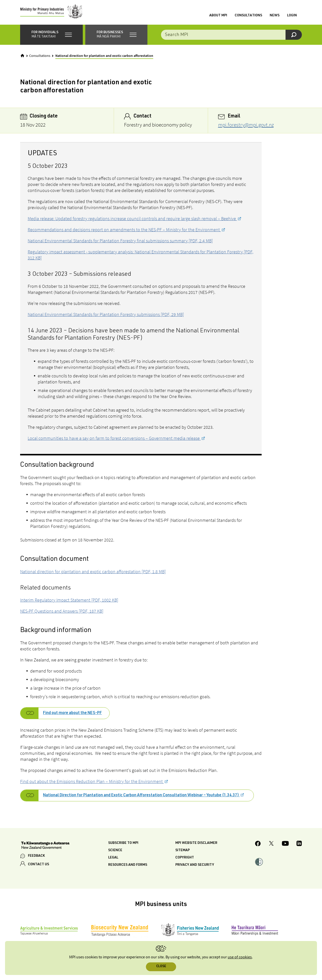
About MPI (218, 16)
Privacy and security (195, 866)
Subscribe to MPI (123, 844)
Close (161, 967)
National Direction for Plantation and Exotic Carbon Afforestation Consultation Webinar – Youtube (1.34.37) (141, 796)
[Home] (22, 56)
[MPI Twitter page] (271, 845)
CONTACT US (38, 865)
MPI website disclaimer (196, 844)
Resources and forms (128, 866)
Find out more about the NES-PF (72, 714)
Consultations (248, 16)
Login (292, 16)
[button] (51, 35)
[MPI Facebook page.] (258, 845)
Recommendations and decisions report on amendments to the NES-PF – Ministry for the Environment (124, 230)
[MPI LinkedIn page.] (299, 845)
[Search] (294, 35)
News (275, 16)
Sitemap (183, 851)
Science (115, 851)
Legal (113, 858)
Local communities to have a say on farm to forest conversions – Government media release (114, 439)
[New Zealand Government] (45, 846)
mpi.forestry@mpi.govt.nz (246, 125)
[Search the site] (231, 35)
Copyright (185, 858)
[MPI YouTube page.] (285, 845)
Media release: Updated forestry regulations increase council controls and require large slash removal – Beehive (132, 219)
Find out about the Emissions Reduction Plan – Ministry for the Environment (92, 782)
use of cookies (240, 957)
